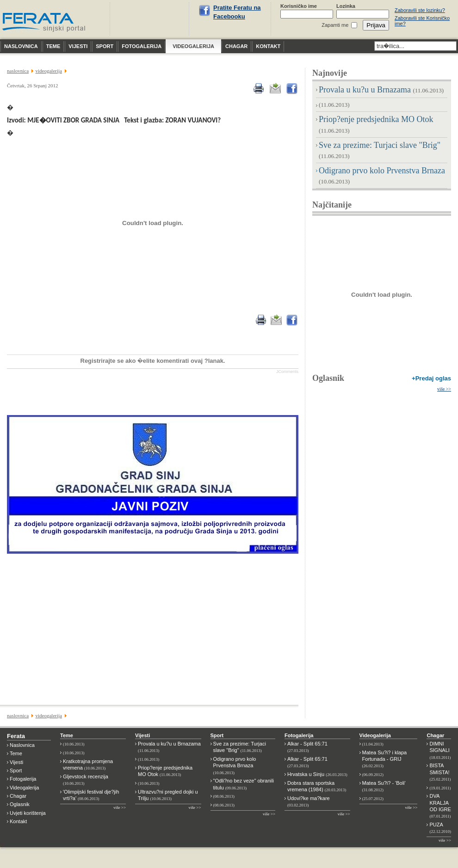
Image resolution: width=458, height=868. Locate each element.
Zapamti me (335, 25)
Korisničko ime (299, 6)
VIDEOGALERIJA (49, 71)
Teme (16, 753)
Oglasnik (328, 378)
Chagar (18, 796)
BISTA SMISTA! (440, 772)
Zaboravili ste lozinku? (420, 10)
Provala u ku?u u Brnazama (381, 90)
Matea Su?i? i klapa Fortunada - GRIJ (385, 759)
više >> (444, 389)
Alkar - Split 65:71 (307, 747)
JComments (287, 372)
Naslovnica (22, 745)
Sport (16, 770)
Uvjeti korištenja (28, 813)
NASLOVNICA (18, 71)
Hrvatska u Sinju (317, 774)
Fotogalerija (23, 779)
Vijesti (16, 762)
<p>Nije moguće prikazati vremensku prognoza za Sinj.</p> (151, 19)
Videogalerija (24, 788)
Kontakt (18, 821)
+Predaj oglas (431, 378)
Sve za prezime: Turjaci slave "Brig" (240, 747)
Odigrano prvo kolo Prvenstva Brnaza (235, 766)
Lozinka (346, 6)
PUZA (440, 828)
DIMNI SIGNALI (440, 750)
